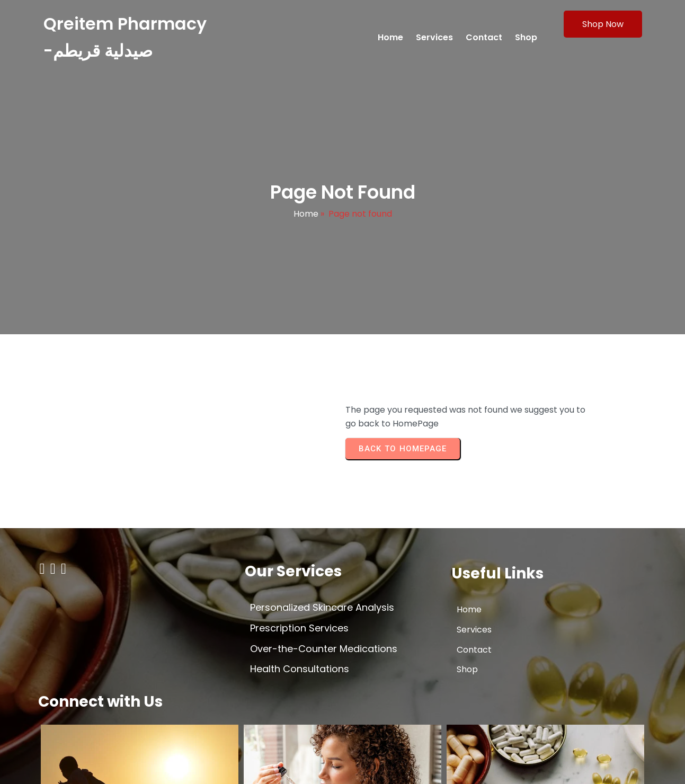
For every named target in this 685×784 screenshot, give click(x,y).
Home (306, 217)
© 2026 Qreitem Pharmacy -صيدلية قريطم (123, 766)
